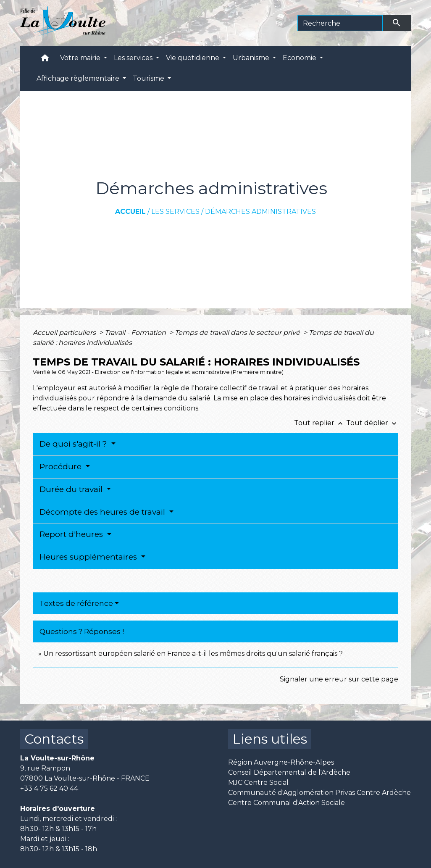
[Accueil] (63, 23)
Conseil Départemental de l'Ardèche (289, 772)
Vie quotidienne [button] (193, 58)
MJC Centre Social (258, 783)
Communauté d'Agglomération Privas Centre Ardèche (319, 793)
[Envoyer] (397, 23)
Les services (175, 212)
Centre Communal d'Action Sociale (286, 803)
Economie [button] (300, 58)
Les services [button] (134, 58)
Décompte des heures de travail (103, 512)
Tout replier (320, 423)
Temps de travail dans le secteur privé (238, 333)
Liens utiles (270, 739)
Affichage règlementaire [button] (79, 78)
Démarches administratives (260, 212)
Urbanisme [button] (252, 58)
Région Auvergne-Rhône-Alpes (281, 762)
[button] (45, 60)
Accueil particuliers (65, 333)
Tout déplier (372, 423)
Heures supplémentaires (89, 557)
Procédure (62, 467)
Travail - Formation (136, 333)
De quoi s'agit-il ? (74, 444)
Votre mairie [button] (81, 58)
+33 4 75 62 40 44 (49, 788)
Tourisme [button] (149, 78)
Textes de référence (76, 603)
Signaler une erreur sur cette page (339, 679)
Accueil (130, 212)
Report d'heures (72, 534)
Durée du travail (72, 489)
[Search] (340, 23)
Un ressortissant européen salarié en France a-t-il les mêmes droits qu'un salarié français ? (193, 654)
